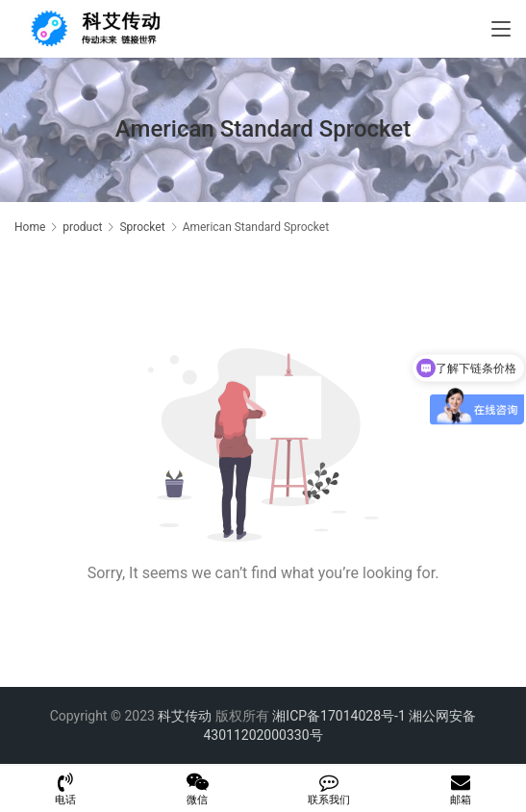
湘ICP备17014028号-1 (338, 716)
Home (30, 227)
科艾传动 (185, 716)
